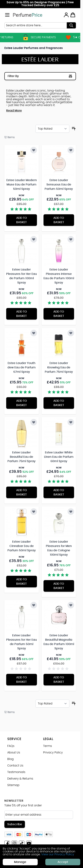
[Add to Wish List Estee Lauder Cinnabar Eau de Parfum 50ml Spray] (34, 512)
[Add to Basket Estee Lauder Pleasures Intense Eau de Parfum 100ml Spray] (59, 314)
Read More (14, 111)
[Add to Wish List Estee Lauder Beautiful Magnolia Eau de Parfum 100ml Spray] (71, 605)
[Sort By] (52, 129)
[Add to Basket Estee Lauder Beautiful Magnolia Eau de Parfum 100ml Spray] (59, 680)
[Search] (71, 25)
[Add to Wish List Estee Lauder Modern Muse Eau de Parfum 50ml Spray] (34, 150)
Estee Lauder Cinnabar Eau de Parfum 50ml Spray (22, 546)
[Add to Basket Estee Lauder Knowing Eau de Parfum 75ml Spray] (59, 403)
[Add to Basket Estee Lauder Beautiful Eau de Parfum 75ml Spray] (22, 492)
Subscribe (15, 824)
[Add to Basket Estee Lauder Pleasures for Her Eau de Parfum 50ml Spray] (22, 680)
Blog (10, 759)
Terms (48, 746)
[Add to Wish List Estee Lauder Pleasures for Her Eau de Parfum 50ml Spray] (34, 605)
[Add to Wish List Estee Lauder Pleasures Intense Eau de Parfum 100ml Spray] (71, 239)
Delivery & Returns (20, 779)
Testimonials (16, 772)
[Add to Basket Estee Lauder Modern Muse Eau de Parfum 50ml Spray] (22, 220)
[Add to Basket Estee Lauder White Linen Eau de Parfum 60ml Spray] (59, 492)
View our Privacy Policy (58, 854)
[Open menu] (7, 15)
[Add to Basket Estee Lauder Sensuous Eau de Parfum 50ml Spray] (59, 220)
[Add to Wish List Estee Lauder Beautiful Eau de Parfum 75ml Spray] (34, 422)
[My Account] (66, 15)
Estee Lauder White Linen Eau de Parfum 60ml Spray (59, 457)
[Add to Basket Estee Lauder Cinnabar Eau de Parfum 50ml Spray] (22, 582)
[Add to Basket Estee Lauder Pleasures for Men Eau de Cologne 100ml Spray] (59, 586)
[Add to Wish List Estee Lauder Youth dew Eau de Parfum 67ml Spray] (34, 333)
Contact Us (15, 766)
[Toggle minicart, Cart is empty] (73, 15)
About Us (14, 753)
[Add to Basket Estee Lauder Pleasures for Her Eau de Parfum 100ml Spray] (22, 314)
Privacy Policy (53, 753)
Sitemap (13, 785)
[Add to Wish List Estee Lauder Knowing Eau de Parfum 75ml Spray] (71, 333)
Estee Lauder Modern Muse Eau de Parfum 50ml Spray (22, 185)
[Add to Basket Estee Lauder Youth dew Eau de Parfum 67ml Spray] (22, 403)
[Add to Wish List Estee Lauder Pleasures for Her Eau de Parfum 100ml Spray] (34, 239)
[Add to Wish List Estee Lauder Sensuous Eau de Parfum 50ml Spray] (71, 150)
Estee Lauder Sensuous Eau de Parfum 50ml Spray (59, 185)
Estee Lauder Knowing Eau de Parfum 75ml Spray (59, 367)
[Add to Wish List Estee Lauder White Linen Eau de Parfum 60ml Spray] (71, 422)
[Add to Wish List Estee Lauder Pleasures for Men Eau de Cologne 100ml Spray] (71, 512)
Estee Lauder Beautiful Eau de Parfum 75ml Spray (21, 457)
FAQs (11, 746)
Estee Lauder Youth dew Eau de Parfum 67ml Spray (22, 367)
